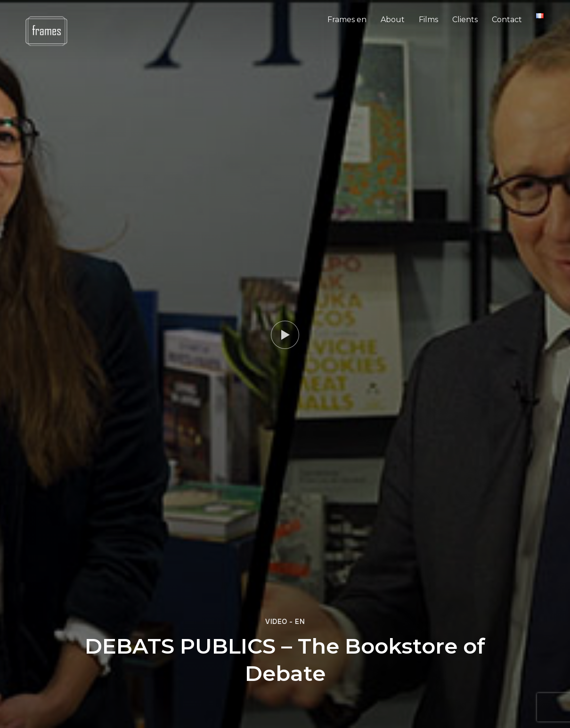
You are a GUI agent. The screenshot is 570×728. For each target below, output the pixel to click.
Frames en (347, 20)
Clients (465, 20)
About (393, 20)
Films (428, 20)
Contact (507, 20)
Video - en (285, 622)
